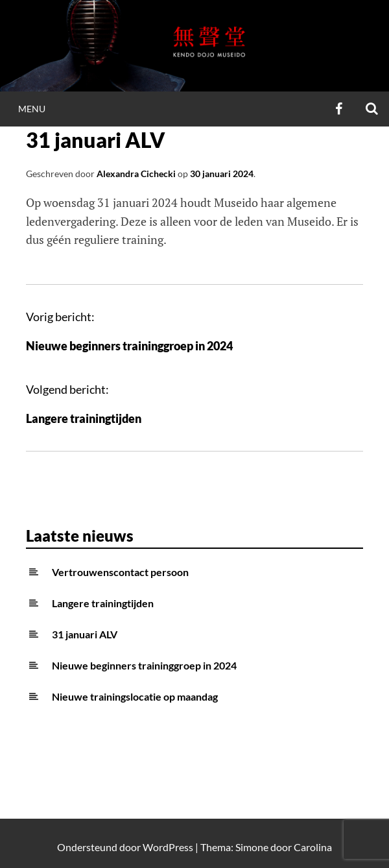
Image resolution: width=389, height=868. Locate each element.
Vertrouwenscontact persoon (120, 572)
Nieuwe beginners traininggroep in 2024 (129, 346)
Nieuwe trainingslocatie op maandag (135, 696)
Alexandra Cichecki (136, 174)
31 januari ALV (85, 634)
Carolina (313, 847)
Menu (32, 109)
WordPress (168, 847)
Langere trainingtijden (84, 418)
